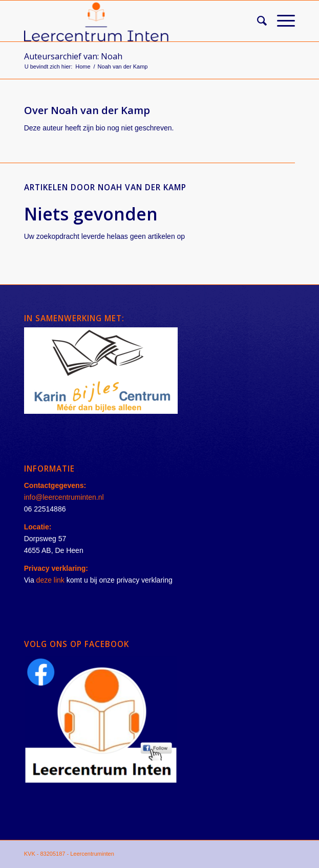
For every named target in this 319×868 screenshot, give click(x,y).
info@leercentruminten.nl (64, 497)
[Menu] (281, 21)
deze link (50, 580)
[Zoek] (257, 21)
